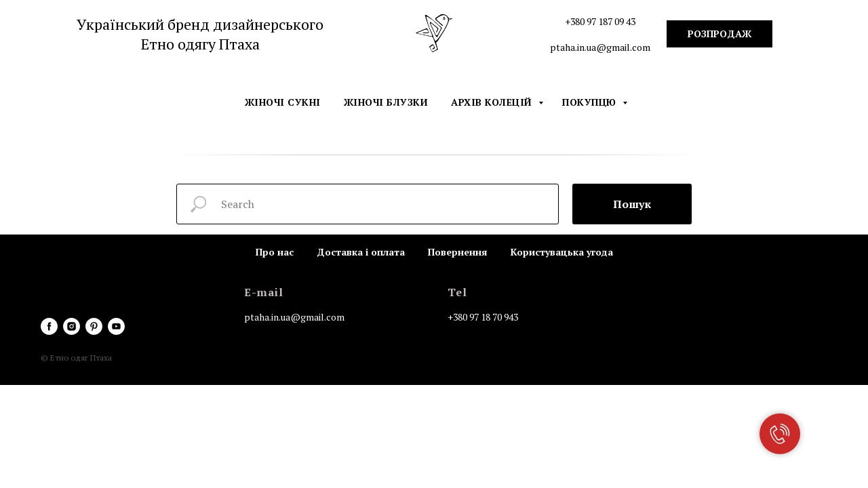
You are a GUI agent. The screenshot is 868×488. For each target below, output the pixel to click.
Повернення (458, 252)
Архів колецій (493, 102)
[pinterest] (94, 326)
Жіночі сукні (283, 102)
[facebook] (49, 326)
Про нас (275, 252)
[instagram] (72, 326)
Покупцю (591, 102)
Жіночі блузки (386, 102)
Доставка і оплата (361, 252)
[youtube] (116, 326)
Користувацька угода (562, 252)
